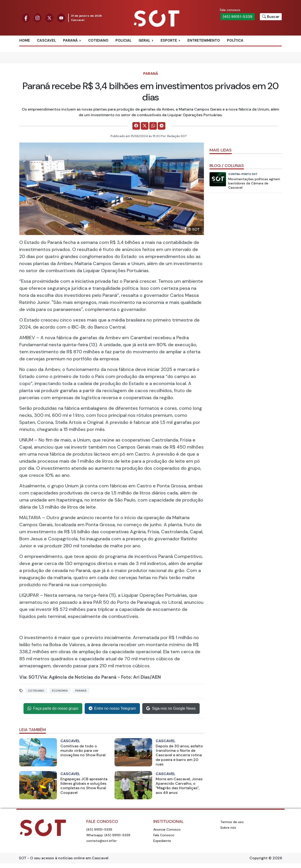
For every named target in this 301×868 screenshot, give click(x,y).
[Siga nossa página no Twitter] (49, 18)
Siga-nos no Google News (171, 709)
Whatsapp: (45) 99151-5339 (108, 835)
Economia (60, 691)
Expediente (162, 841)
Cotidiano (98, 40)
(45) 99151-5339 (238, 17)
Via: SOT (28, 677)
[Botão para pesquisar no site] (271, 17)
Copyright (259, 858)
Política (235, 40)
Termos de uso (232, 822)
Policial (123, 40)
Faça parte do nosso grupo (53, 709)
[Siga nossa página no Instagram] (38, 18)
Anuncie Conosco (167, 829)
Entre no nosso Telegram (112, 709)
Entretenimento (204, 40)
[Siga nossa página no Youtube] (61, 18)
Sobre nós (228, 828)
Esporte (169, 40)
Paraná (70, 40)
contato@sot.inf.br (101, 841)
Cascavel (46, 40)
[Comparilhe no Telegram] (162, 126)
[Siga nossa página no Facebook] (26, 18)
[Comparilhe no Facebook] (136, 126)
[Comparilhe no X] (145, 126)
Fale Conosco (164, 835)
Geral (144, 40)
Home (25, 40)
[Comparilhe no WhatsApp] (153, 126)
